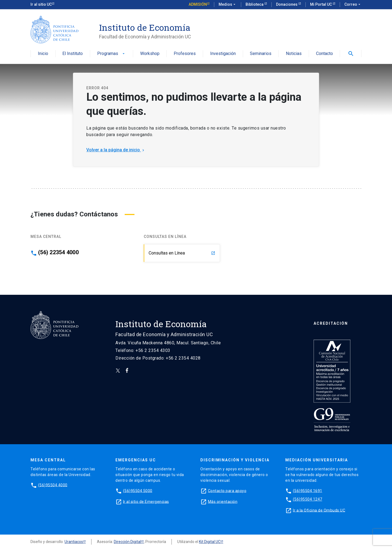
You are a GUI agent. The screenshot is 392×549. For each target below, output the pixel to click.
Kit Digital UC (210, 542)
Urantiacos (74, 542)
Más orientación (223, 501)
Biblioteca (255, 4)
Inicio (43, 54)
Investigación (223, 54)
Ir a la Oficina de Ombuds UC (319, 510)
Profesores (185, 54)
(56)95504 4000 (53, 485)
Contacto (324, 54)
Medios (228, 5)
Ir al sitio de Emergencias (146, 501)
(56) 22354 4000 (58, 252)
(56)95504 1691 (308, 490)
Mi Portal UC (321, 4)
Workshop (150, 54)
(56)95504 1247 (308, 499)
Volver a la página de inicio (116, 150)
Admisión (198, 4)
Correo (353, 5)
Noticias (294, 54)
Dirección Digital (127, 542)
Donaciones (287, 4)
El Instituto (73, 54)
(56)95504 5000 (138, 490)
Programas (111, 54)
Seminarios (261, 54)
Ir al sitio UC (41, 4)
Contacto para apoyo (227, 490)
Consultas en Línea (182, 253)
